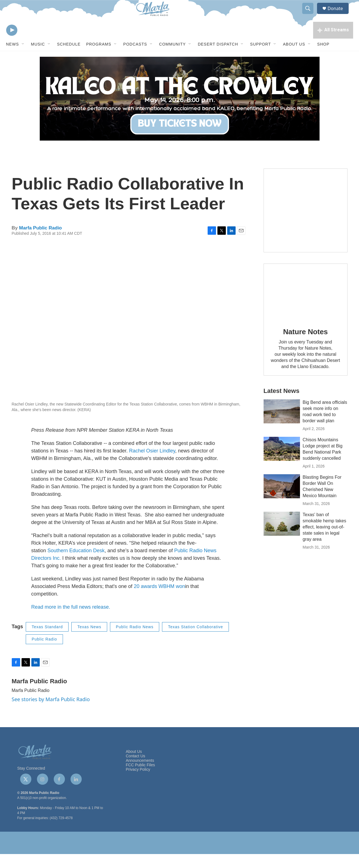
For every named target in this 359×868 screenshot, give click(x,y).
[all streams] (333, 43)
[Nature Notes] (306, 306)
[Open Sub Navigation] (23, 58)
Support (261, 58)
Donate (339, 15)
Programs (99, 58)
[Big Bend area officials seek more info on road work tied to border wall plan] (282, 425)
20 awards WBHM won (159, 600)
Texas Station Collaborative (195, 641)
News (13, 58)
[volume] (27, 43)
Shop (323, 58)
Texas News (89, 641)
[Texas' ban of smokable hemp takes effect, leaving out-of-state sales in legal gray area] (282, 538)
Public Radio (44, 653)
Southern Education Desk (76, 565)
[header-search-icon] (311, 15)
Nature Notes (305, 346)
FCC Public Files (140, 779)
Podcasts (135, 58)
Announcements (140, 775)
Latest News (281, 405)
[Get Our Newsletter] (306, 224)
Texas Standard (47, 641)
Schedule (69, 58)
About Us (294, 58)
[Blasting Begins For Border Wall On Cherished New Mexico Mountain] (282, 500)
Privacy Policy (138, 783)
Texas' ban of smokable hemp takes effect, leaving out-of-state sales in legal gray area (325, 541)
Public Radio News (135, 641)
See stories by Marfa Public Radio (51, 713)
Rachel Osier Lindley (152, 465)
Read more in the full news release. (71, 621)
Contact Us (136, 770)
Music (38, 58)
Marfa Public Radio (40, 242)
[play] (12, 43)
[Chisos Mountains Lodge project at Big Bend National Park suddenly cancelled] (282, 463)
